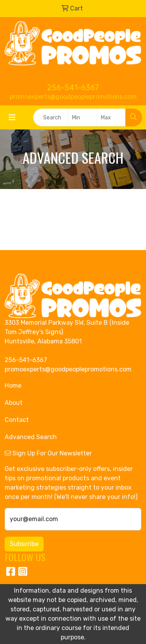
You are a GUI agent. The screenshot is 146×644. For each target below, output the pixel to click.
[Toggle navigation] (12, 117)
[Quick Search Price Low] (82, 117)
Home (13, 386)
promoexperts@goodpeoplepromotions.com (73, 97)
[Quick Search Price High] (111, 117)
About (14, 403)
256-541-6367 (73, 87)
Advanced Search (31, 437)
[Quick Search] (51, 117)
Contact (17, 420)
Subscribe (24, 544)
